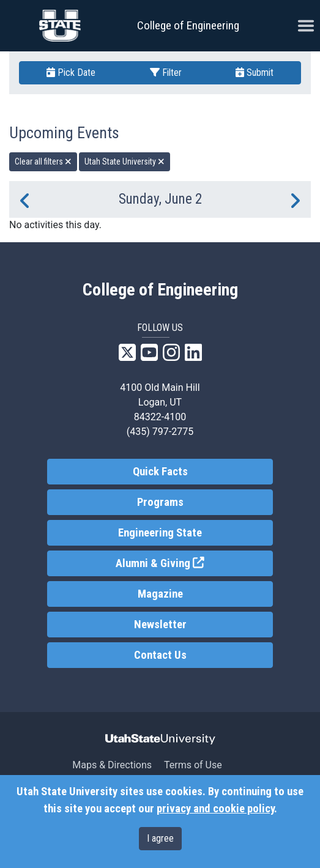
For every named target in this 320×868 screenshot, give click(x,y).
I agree (160, 838)
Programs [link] (160, 502)
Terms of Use (193, 765)
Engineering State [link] (160, 533)
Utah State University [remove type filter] (125, 161)
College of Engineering (188, 25)
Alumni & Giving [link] (194, 562)
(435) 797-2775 (160, 432)
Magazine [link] (160, 594)
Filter (166, 72)
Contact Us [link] (160, 655)
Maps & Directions (112, 765)
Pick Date (71, 72)
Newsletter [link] (160, 625)
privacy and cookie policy (215, 809)
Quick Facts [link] (160, 472)
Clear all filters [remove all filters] (43, 161)
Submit (255, 72)
